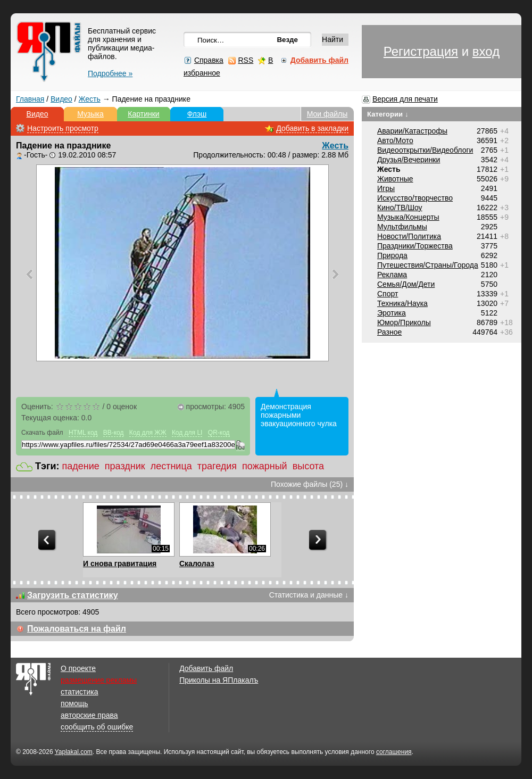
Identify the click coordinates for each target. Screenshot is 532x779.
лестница (171, 466)
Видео (61, 99)
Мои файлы (327, 114)
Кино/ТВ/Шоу (400, 208)
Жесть (90, 99)
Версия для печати (405, 99)
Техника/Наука (402, 303)
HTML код (83, 433)
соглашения (394, 752)
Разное (389, 332)
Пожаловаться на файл (77, 629)
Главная (30, 99)
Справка (209, 60)
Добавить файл (206, 668)
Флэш (197, 114)
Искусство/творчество (415, 198)
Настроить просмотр (63, 128)
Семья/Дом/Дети (406, 284)
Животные (395, 179)
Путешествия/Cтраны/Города (428, 265)
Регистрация (421, 51)
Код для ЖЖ (148, 433)
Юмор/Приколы (404, 322)
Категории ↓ (388, 114)
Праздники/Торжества (415, 246)
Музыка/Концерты (408, 217)
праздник (125, 466)
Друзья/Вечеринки (409, 160)
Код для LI (187, 433)
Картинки (143, 114)
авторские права (89, 715)
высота (308, 466)
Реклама (392, 275)
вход (486, 51)
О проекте (78, 668)
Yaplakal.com (74, 752)
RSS (246, 60)
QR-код (219, 433)
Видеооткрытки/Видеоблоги (425, 150)
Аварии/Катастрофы (412, 131)
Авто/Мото (395, 140)
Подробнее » (110, 73)
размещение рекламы (99, 680)
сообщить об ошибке (97, 727)
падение (81, 466)
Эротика (392, 313)
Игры (386, 188)
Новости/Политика (409, 236)
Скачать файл (42, 433)
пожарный (265, 466)
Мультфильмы (402, 227)
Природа (392, 255)
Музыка (90, 114)
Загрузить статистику (73, 595)
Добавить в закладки (312, 128)
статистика (79, 692)
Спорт (388, 294)
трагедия (217, 466)
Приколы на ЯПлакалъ (219, 680)
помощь (74, 703)
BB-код (114, 433)
